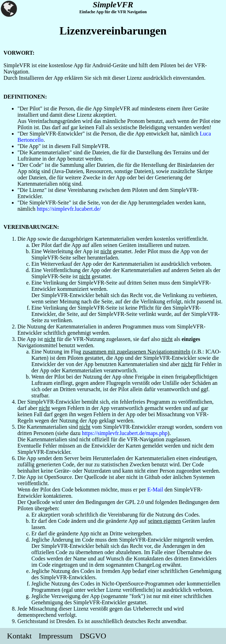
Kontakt (19, 636)
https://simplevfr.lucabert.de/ (69, 209)
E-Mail (155, 490)
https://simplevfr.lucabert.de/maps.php (125, 433)
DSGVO (93, 636)
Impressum (56, 636)
